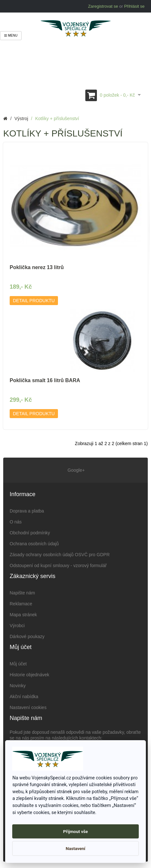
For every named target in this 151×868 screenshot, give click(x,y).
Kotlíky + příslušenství (57, 118)
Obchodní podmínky (30, 533)
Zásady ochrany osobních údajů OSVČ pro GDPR (60, 555)
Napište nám (22, 593)
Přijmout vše (75, 831)
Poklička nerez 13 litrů (37, 267)
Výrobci (17, 626)
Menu (11, 35)
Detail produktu (34, 301)
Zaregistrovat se (103, 6)
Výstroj (21, 118)
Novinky (18, 686)
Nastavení (75, 848)
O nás (16, 522)
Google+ (75, 470)
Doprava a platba (27, 511)
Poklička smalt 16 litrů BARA (45, 380)
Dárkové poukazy (27, 636)
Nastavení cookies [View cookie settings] (28, 707)
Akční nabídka (24, 697)
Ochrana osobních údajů (34, 544)
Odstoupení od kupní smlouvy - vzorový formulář (58, 566)
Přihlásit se (134, 6)
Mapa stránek (23, 615)
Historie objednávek (29, 675)
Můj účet (18, 664)
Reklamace (21, 604)
